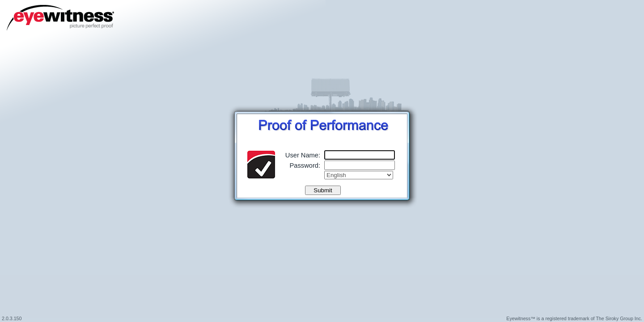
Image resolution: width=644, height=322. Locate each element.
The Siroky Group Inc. (619, 318)
